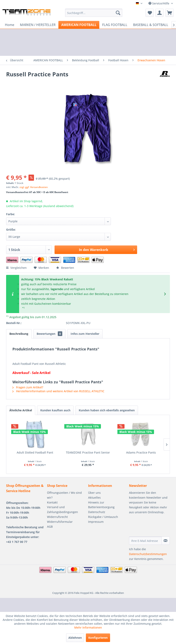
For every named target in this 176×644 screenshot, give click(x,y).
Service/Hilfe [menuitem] (159, 3)
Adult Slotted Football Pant (35, 452)
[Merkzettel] (150, 13)
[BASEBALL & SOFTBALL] (151, 25)
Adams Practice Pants (141, 452)
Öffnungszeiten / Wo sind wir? (64, 495)
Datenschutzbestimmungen (148, 554)
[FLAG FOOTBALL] (115, 25)
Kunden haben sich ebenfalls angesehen (107, 410)
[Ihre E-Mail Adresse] (145, 541)
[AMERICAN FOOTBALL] (79, 25)
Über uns (94, 493)
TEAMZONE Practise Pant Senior (88, 452)
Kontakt (52, 502)
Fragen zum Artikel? (28, 387)
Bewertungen (49, 334)
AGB (50, 527)
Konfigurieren (98, 638)
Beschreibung (19, 334)
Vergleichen (16, 268)
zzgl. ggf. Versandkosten (34, 187)
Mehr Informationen (88, 627)
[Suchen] (118, 13)
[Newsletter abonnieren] (166, 541)
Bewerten (65, 268)
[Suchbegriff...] (94, 13)
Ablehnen (75, 638)
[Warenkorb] (169, 13)
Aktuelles (94, 498)
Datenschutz (97, 512)
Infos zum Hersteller (85, 334)
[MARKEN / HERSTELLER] (38, 25)
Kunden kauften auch (55, 410)
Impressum (96, 522)
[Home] (10, 25)
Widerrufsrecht (57, 517)
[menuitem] (94, 13)
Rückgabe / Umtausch (103, 517)
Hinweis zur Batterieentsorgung (101, 505)
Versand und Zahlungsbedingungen (62, 509)
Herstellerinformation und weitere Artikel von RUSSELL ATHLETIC (58, 391)
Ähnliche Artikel (21, 410)
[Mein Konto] (160, 13)
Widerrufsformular (60, 522)
